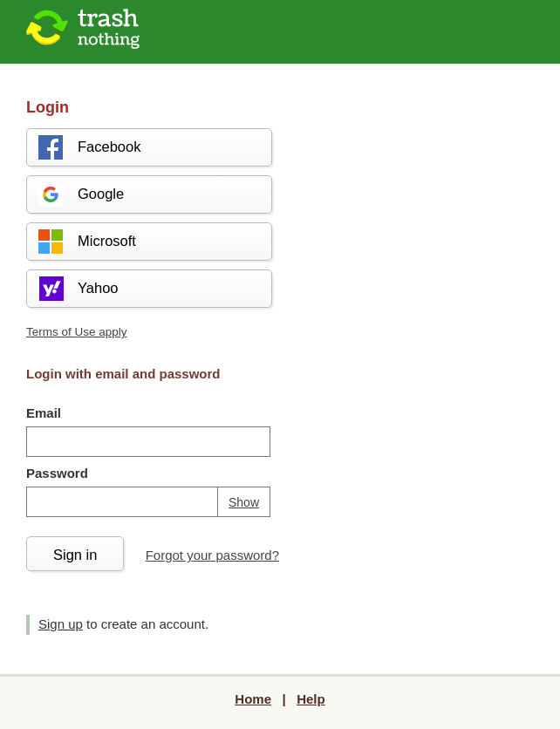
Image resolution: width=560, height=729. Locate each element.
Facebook (89, 147)
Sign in (75, 555)
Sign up (61, 624)
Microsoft (86, 242)
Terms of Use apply (77, 332)
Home (253, 699)
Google (80, 194)
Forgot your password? (212, 555)
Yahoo (78, 289)
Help (311, 699)
